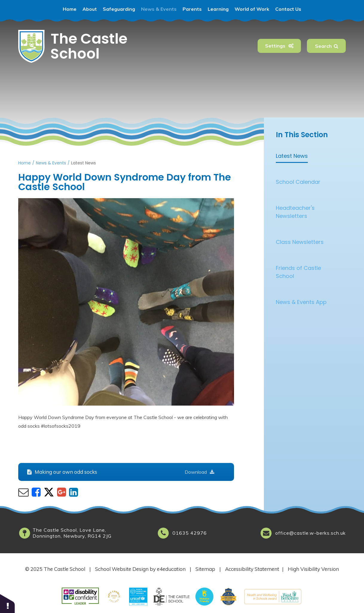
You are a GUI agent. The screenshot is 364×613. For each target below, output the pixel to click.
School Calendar (298, 182)
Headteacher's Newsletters (295, 212)
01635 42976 (190, 533)
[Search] (336, 46)
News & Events (51, 163)
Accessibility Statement (252, 569)
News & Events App (301, 302)
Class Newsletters (300, 242)
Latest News (84, 163)
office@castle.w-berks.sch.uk (311, 533)
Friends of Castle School (298, 272)
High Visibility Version (313, 569)
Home (25, 163)
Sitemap (205, 569)
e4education (171, 569)
